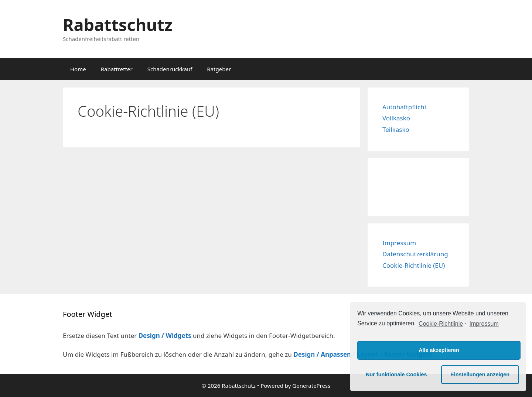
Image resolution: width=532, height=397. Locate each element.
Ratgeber (219, 69)
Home (78, 69)
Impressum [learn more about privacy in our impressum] (484, 324)
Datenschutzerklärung (415, 254)
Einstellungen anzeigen (480, 374)
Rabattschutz (118, 25)
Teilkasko (396, 129)
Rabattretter (117, 69)
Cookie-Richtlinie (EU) (414, 265)
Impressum (399, 243)
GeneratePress (311, 386)
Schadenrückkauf (170, 69)
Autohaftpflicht (405, 107)
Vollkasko (396, 118)
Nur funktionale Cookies (396, 374)
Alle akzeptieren (439, 350)
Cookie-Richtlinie (441, 324)
